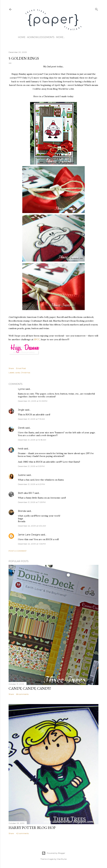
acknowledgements (41, 37)
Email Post (21, 368)
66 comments (22, 694)
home (22, 37)
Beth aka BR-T (26, 493)
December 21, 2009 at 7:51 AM (31, 419)
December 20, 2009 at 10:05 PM (33, 401)
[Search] (97, 9)
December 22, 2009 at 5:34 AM (32, 526)
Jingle (21, 410)
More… (61, 37)
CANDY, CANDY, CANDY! (30, 688)
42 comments (22, 833)
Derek (21, 428)
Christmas (25, 373)
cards (17, 373)
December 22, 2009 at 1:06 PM (32, 544)
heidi (21, 449)
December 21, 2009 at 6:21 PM (31, 484)
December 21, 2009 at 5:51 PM (31, 466)
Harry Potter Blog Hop (32, 828)
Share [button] (11, 368)
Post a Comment (18, 551)
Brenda (22, 511)
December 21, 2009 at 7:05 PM (32, 502)
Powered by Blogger (53, 853)
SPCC (37, 339)
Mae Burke (62, 859)
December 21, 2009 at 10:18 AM (32, 440)
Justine (22, 475)
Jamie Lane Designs (29, 535)
